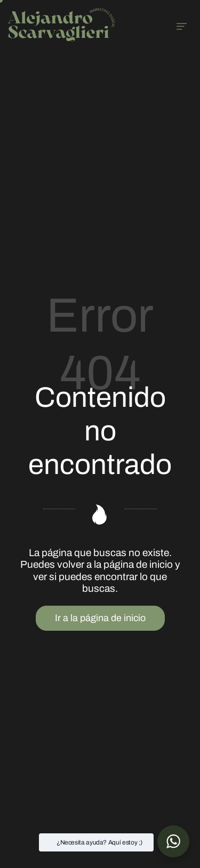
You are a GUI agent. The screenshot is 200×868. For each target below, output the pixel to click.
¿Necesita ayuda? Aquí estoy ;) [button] (99, 842)
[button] (173, 841)
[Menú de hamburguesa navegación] (182, 25)
